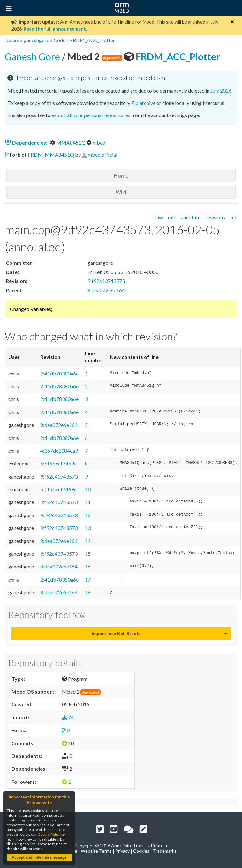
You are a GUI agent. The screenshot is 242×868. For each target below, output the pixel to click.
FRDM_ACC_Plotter (92, 40)
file (234, 217)
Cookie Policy (49, 834)
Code (60, 40)
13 (88, 528)
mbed (96, 142)
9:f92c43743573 (106, 281)
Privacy (122, 851)
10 (88, 489)
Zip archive (143, 103)
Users (13, 40)
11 (88, 502)
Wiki (121, 192)
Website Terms (96, 851)
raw (159, 217)
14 (88, 541)
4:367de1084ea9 (59, 451)
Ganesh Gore (33, 56)
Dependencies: (26, 142)
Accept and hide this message (39, 857)
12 (88, 515)
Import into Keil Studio (116, 633)
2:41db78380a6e (59, 373)
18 (88, 592)
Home (121, 176)
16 (88, 566)
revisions (215, 217)
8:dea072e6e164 (106, 290)
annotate (191, 217)
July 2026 (221, 90)
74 (68, 717)
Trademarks (165, 851)
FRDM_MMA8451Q (51, 155)
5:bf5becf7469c (58, 463)
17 (88, 579)
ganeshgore (36, 40)
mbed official (102, 155)
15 (88, 554)
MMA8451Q (68, 142)
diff (172, 217)
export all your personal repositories (91, 115)
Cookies (141, 851)
